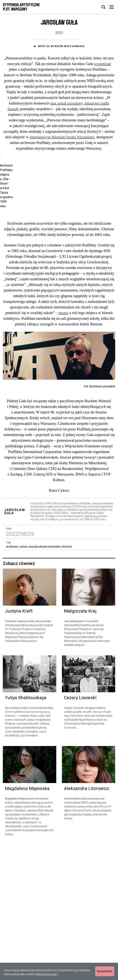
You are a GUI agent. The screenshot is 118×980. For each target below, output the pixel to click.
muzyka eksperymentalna (45, 682)
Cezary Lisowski (80, 833)
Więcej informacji (46, 974)
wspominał (103, 64)
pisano (63, 448)
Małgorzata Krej (80, 746)
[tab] (104, 7)
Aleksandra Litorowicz (87, 924)
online (23, 682)
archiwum (12, 682)
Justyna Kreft (19, 746)
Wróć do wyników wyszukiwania (61, 46)
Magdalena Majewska (27, 924)
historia (67, 682)
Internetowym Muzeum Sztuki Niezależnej (62, 137)
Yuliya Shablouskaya (26, 833)
